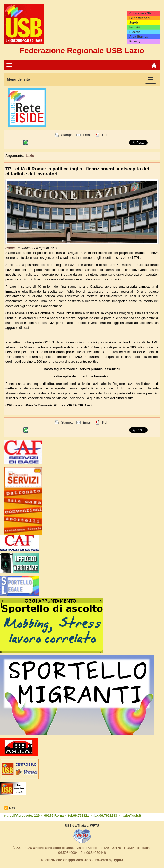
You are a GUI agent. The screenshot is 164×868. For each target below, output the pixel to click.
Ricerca (135, 32)
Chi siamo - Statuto (143, 13)
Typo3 (118, 860)
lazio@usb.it (131, 815)
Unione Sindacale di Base (53, 848)
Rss (12, 808)
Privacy (135, 41)
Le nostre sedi (140, 18)
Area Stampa (139, 37)
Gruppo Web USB (77, 860)
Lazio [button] (30, 156)
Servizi (134, 23)
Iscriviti (135, 27)
